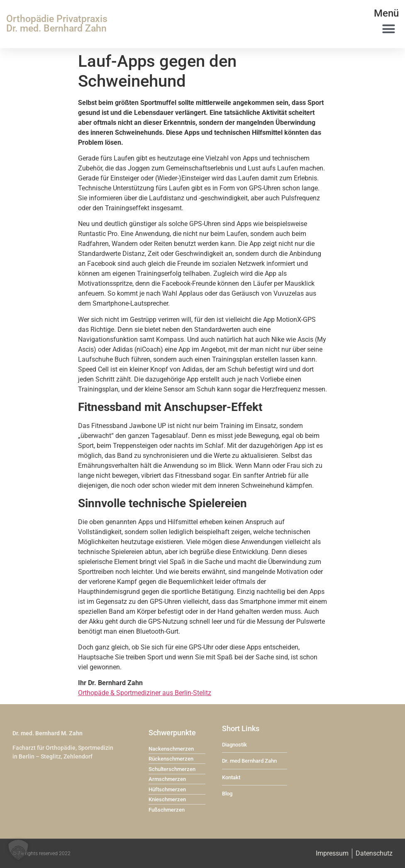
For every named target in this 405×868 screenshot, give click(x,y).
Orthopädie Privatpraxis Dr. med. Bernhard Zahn (57, 24)
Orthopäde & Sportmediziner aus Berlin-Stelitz (145, 693)
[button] (388, 29)
